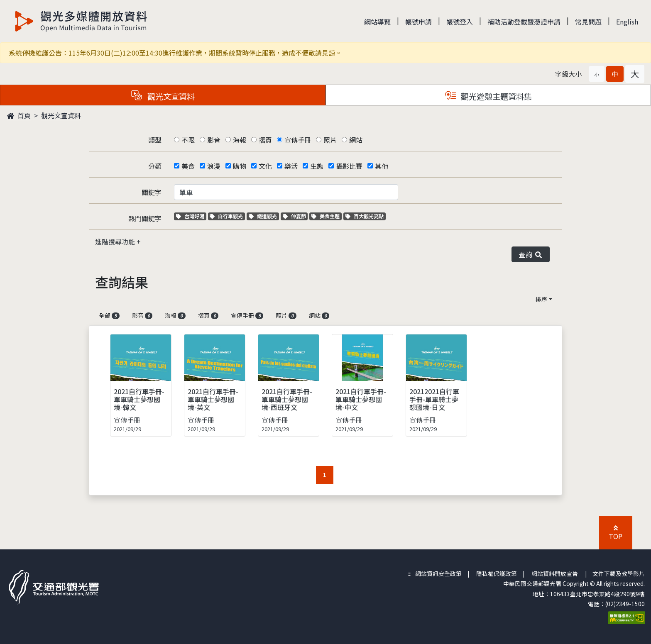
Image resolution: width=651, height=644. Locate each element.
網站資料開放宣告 (555, 573)
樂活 (291, 166)
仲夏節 (295, 216)
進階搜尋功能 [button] (116, 242)
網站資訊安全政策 (438, 573)
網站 (356, 140)
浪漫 (214, 166)
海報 (240, 140)
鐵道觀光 (264, 216)
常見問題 (588, 22)
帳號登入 (460, 22)
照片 (330, 140)
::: (410, 573)
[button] (597, 74)
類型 (155, 140)
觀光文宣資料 (61, 115)
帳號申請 (418, 22)
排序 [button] (541, 299)
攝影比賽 (349, 166)
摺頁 (265, 140)
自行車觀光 (226, 216)
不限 (188, 140)
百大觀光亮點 (365, 216)
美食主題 (327, 216)
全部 (109, 315)
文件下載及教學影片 (619, 573)
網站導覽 (377, 22)
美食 (188, 166)
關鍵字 (152, 192)
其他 (382, 166)
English (627, 22)
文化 (265, 166)
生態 (317, 166)
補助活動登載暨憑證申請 (524, 22)
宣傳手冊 (298, 140)
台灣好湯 (191, 216)
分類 (155, 166)
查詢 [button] (531, 254)
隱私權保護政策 (497, 573)
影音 (214, 140)
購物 (240, 166)
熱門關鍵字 (145, 218)
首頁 (19, 115)
